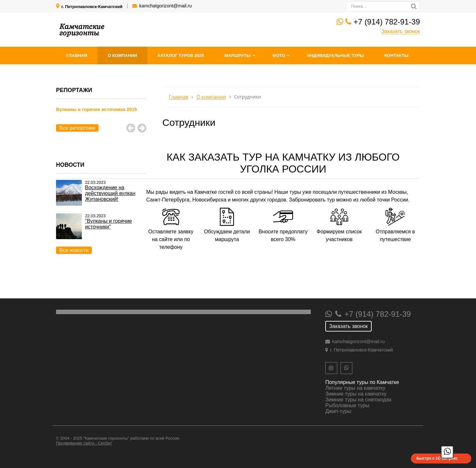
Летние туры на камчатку (355, 388)
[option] (101, 117)
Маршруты (238, 56)
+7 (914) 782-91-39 (387, 22)
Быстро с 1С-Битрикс (437, 458)
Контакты (397, 56)
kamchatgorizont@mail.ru (165, 6)
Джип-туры (338, 411)
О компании (122, 56)
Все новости (74, 250)
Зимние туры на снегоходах (358, 400)
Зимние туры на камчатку (356, 394)
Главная (77, 56)
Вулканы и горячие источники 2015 (96, 109)
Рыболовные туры (347, 405)
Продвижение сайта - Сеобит (84, 443)
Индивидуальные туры (335, 56)
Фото (279, 56)
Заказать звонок (401, 31)
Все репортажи (77, 128)
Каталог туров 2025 (181, 56)
